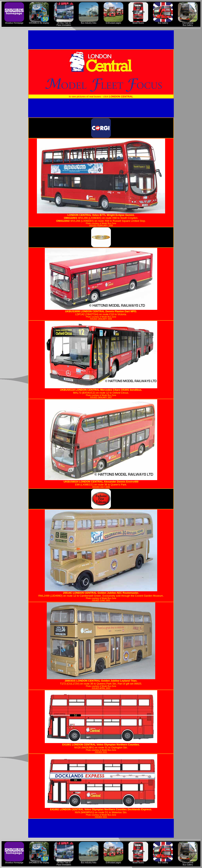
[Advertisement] (101, 40)
